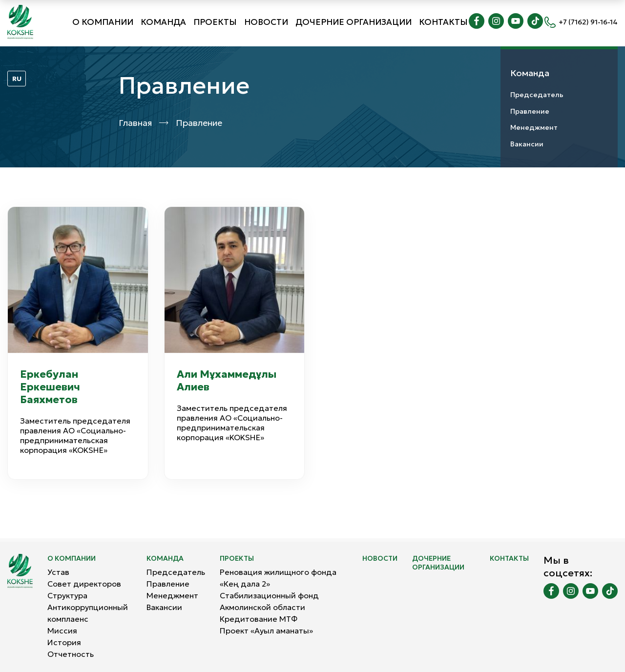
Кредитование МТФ (259, 619)
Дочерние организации (354, 22)
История (64, 642)
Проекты (215, 22)
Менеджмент (534, 127)
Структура (67, 595)
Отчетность (71, 654)
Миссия (62, 631)
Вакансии (527, 144)
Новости (266, 22)
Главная (135, 123)
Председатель (537, 95)
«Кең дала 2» (245, 584)
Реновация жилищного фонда (278, 572)
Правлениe (530, 111)
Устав (58, 572)
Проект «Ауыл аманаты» (266, 631)
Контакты (443, 22)
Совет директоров (84, 584)
